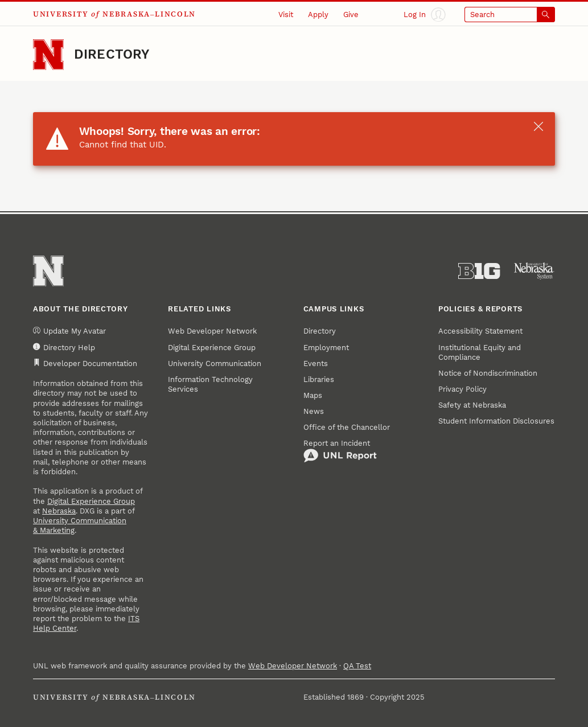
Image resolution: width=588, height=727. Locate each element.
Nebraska (59, 511)
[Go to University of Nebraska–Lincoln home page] (48, 55)
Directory (112, 54)
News (314, 411)
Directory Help (64, 347)
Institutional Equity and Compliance (480, 352)
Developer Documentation (85, 363)
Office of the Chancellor (347, 427)
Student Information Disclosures (496, 421)
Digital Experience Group (91, 501)
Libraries (319, 379)
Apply (318, 15)
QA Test (357, 666)
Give (351, 15)
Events (316, 363)
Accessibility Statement (480, 331)
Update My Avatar (69, 331)
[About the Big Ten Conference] (479, 271)
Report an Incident (340, 451)
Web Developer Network (212, 331)
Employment (326, 348)
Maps (313, 395)
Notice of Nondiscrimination (488, 373)
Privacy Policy (462, 389)
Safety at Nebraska (472, 405)
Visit (286, 15)
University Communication (215, 363)
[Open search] (510, 15)
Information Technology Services (210, 384)
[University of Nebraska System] (534, 271)
